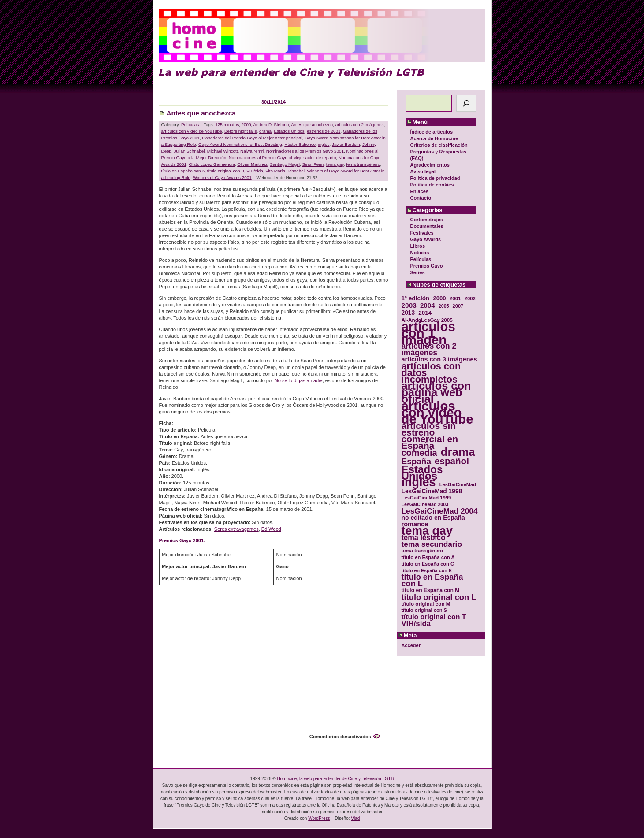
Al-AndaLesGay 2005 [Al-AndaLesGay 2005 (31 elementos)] (427, 320)
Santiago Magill (285, 164)
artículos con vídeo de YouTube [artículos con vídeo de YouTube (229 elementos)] (437, 412)
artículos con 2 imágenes (360, 125)
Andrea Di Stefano (271, 125)
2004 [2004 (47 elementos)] (428, 305)
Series (418, 272)
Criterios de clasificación (439, 145)
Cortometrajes (427, 220)
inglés (324, 144)
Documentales (427, 226)
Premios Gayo (427, 266)
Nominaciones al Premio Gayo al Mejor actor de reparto (283, 158)
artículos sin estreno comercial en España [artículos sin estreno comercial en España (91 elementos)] (430, 436)
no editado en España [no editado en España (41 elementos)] (433, 518)
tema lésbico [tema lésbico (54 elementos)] (424, 538)
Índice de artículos (432, 132)
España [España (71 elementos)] (416, 461)
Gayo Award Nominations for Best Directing (240, 144)
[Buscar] (466, 103)
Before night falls (241, 131)
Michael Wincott (223, 151)
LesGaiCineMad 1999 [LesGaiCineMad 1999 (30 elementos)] (426, 498)
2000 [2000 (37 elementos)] (439, 298)
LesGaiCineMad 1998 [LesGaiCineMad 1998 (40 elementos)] (432, 491)
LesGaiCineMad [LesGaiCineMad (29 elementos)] (458, 484)
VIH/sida (255, 171)
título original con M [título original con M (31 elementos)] (426, 604)
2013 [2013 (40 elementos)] (408, 313)
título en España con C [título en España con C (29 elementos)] (428, 564)
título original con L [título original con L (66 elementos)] (439, 597)
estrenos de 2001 (324, 131)
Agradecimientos (430, 165)
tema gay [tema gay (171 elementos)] (427, 531)
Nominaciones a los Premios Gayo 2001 (305, 151)
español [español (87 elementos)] (452, 461)
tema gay (335, 164)
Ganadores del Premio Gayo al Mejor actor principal (252, 138)
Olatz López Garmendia (212, 164)
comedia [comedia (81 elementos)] (419, 453)
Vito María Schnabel (285, 171)
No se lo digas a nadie (299, 380)
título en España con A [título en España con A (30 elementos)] (428, 557)
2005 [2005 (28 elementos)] (444, 306)
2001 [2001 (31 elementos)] (455, 298)
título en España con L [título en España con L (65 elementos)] (432, 581)
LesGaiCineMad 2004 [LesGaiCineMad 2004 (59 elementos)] (440, 511)
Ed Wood (271, 529)
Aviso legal (423, 171)
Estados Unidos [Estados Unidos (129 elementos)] (422, 473)
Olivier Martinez (252, 164)
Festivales (422, 233)
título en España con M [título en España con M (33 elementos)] (431, 590)
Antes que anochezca (201, 113)
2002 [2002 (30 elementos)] (470, 298)
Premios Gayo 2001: (182, 540)
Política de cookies (432, 185)
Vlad (355, 818)
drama (265, 131)
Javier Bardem (346, 144)
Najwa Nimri (252, 151)
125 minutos (227, 125)
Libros (418, 246)
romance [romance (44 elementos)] (415, 524)
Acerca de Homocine (434, 138)
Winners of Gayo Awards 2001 (222, 177)
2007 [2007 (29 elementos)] (458, 306)
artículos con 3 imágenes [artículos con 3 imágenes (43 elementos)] (439, 359)
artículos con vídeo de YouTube (192, 131)
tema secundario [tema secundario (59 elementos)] (432, 544)
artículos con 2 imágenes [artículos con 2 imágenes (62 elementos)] (429, 350)
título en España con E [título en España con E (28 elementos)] (427, 570)
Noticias (420, 253)
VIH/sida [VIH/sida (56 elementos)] (416, 624)
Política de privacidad (435, 178)
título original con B (226, 171)
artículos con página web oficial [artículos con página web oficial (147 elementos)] (436, 393)
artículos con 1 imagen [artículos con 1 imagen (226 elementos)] (428, 333)
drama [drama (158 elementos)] (458, 452)
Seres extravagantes (236, 529)
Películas (421, 259)
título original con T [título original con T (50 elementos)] (434, 617)
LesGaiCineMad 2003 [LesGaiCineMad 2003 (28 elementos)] (425, 504)
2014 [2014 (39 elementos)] (425, 313)
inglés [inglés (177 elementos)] (419, 482)
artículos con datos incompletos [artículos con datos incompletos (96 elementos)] (431, 373)
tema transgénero (363, 164)
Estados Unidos (289, 131)
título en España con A (183, 171)
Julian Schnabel (190, 151)
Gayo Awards (426, 239)
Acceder (411, 645)
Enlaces (420, 191)
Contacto (421, 198)
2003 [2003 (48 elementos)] (409, 305)
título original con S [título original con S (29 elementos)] (424, 610)
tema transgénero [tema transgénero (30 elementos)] (423, 551)
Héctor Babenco (300, 144)
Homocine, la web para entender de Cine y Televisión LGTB (335, 779)
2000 (246, 125)
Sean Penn (313, 164)
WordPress (319, 818)
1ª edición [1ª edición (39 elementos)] (416, 298)
